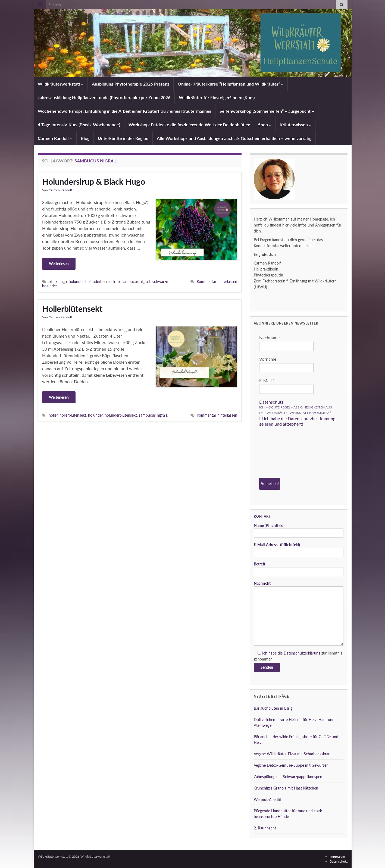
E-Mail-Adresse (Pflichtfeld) (299, 550)
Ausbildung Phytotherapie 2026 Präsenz (131, 84)
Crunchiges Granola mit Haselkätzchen (286, 788)
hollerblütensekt (73, 415)
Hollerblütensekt (72, 309)
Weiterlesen (59, 264)
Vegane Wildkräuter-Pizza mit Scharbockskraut (293, 754)
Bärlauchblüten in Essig (273, 708)
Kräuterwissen (295, 125)
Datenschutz (271, 402)
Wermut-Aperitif (268, 799)
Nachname (269, 337)
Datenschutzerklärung (302, 653)
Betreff (299, 569)
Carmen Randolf (55, 138)
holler (53, 415)
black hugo (58, 282)
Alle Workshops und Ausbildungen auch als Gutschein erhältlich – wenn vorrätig (234, 138)
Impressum (337, 856)
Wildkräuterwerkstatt (61, 84)
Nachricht (299, 613)
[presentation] (281, 453)
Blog (85, 138)
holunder (76, 282)
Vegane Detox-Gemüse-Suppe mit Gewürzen (291, 765)
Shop (265, 125)
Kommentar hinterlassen (217, 282)
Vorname (268, 359)
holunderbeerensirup (103, 282)
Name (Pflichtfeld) (299, 530)
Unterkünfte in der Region (123, 138)
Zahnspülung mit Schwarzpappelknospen (288, 777)
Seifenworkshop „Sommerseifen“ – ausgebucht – (267, 111)
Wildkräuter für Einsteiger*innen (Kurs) (217, 97)
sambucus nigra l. (136, 282)
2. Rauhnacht (265, 828)
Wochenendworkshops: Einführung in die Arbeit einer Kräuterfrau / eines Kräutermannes (124, 111)
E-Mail (267, 380)
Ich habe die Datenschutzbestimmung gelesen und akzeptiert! (297, 421)
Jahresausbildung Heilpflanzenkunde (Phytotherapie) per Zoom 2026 (104, 97)
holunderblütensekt (121, 415)
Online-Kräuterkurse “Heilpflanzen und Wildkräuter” (231, 84)
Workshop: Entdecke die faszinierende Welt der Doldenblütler (189, 125)
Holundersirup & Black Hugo (94, 181)
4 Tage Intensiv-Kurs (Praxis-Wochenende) (79, 125)
